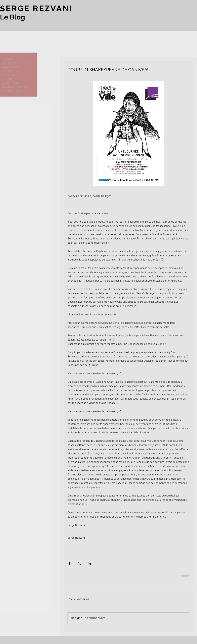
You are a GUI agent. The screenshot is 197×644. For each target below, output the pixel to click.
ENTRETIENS (11, 71)
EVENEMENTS (12, 91)
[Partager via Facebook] (69, 563)
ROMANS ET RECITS (16, 87)
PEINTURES (10, 75)
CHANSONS (10, 83)
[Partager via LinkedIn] (89, 563)
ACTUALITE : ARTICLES (18, 63)
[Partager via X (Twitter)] (79, 563)
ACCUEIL (8, 59)
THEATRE (9, 79)
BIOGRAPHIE (11, 67)
